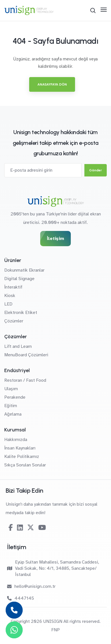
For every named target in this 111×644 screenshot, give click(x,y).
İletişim (55, 239)
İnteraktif (13, 287)
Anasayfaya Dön (52, 84)
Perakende (15, 397)
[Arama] (93, 10)
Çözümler (14, 321)
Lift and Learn (18, 346)
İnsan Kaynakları (20, 448)
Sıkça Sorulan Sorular (25, 465)
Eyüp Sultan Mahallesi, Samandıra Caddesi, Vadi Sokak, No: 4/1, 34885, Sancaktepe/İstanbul (53, 568)
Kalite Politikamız (22, 457)
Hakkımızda (16, 440)
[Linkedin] (20, 528)
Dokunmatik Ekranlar (24, 270)
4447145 (21, 598)
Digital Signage (19, 279)
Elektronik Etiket (21, 313)
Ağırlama (13, 414)
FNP (55, 630)
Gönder (96, 170)
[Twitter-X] (31, 528)
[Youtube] (42, 528)
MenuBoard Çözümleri (26, 355)
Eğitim (11, 406)
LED (8, 304)
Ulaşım (11, 389)
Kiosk (10, 296)
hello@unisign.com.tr (31, 586)
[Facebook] (11, 528)
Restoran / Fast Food (25, 380)
